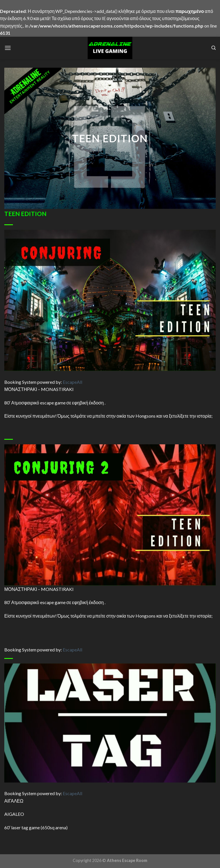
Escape (72, 382)
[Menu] (8, 48)
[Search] (214, 48)
